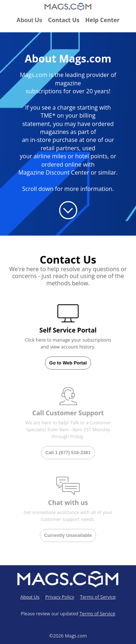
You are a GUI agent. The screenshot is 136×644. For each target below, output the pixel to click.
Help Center (102, 20)
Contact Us (64, 20)
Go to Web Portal (68, 363)
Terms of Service (98, 597)
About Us (29, 20)
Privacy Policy (60, 597)
